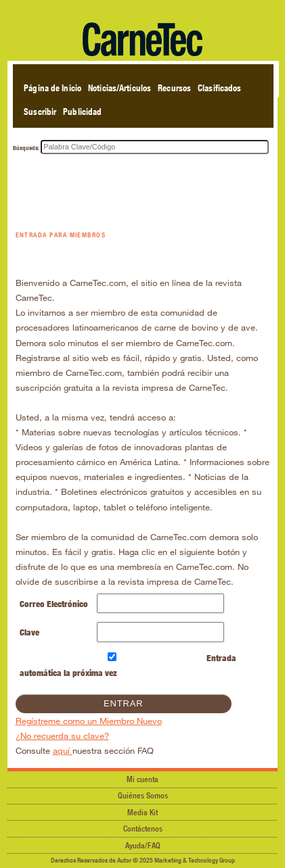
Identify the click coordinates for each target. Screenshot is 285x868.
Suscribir (40, 112)
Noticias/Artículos (119, 88)
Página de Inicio (52, 88)
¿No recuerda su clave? (62, 736)
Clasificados (219, 88)
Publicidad (82, 112)
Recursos (174, 88)
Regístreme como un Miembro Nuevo (89, 721)
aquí (63, 750)
